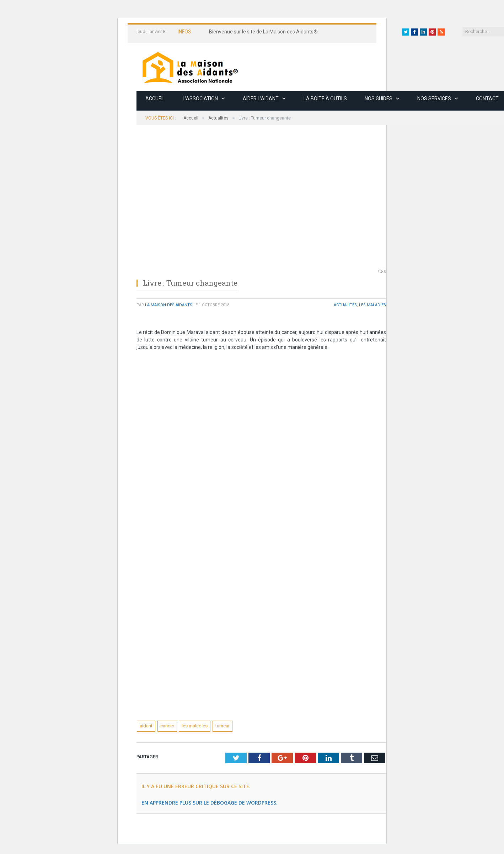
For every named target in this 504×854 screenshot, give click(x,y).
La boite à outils (325, 99)
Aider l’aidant (261, 99)
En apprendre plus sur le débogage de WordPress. (210, 803)
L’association (200, 99)
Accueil (155, 99)
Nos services (434, 99)
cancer (167, 726)
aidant (146, 726)
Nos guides (379, 99)
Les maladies (372, 305)
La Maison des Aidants (169, 305)
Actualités (345, 305)
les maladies (195, 726)
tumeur (222, 726)
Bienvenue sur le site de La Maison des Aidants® (263, 32)
